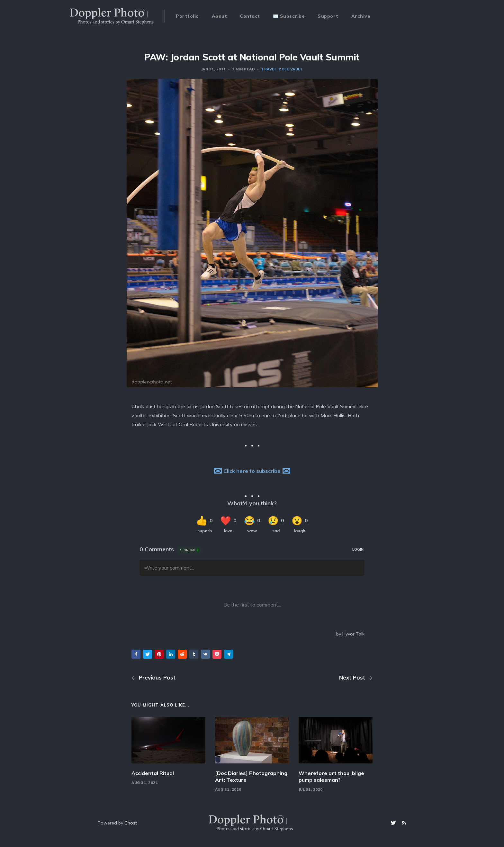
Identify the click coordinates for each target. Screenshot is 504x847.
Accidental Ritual (153, 773)
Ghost (131, 823)
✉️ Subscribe (289, 16)
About (220, 16)
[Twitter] (394, 823)
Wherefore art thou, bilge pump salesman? (331, 776)
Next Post (356, 677)
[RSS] (404, 823)
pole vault (291, 69)
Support (328, 16)
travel (269, 69)
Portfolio (187, 16)
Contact (250, 16)
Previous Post (153, 677)
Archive (361, 16)
